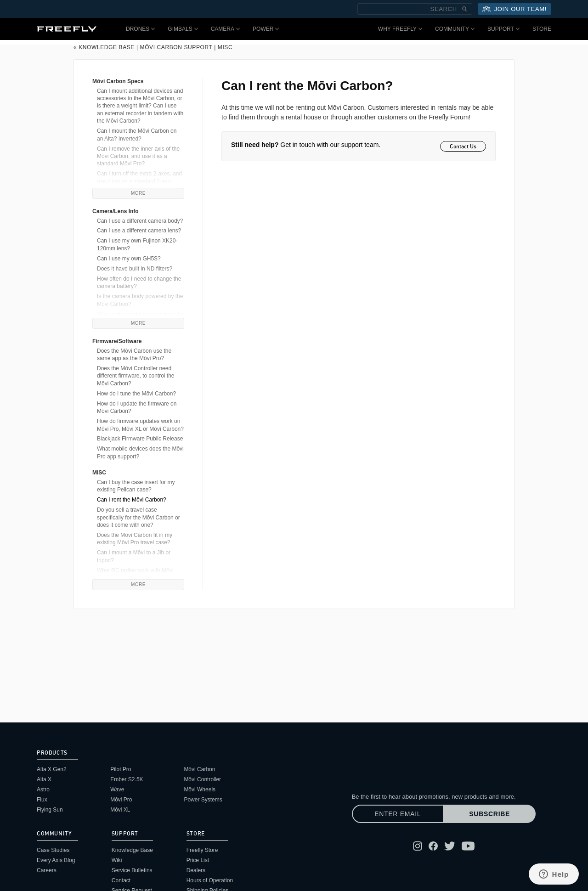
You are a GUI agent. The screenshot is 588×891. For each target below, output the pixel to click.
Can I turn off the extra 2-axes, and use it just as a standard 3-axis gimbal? (139, 181)
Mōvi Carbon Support (176, 47)
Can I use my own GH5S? (129, 259)
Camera (225, 29)
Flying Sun (50, 810)
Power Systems (203, 800)
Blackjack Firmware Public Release (140, 439)
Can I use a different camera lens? (139, 231)
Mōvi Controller (202, 779)
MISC (225, 47)
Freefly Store (202, 850)
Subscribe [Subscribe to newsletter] (489, 814)
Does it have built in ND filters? (135, 269)
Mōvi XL (120, 810)
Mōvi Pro (121, 800)
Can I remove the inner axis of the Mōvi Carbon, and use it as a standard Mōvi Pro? (138, 156)
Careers (47, 870)
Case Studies (53, 850)
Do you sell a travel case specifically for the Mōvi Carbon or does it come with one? (139, 517)
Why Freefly (400, 29)
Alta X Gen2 (52, 769)
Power (266, 29)
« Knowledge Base (104, 47)
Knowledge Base (132, 850)
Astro (43, 789)
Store (542, 29)
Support (503, 29)
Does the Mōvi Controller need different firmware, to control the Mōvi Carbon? (136, 376)
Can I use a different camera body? (140, 221)
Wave (117, 789)
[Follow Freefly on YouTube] (468, 846)
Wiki (117, 860)
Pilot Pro (121, 769)
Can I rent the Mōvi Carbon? (132, 500)
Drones (140, 29)
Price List (198, 860)
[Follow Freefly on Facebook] (433, 846)
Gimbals (183, 29)
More (138, 193)
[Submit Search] (464, 9)
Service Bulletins (132, 870)
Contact (121, 880)
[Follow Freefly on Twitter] (450, 846)
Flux (42, 800)
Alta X (44, 779)
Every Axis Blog (56, 860)
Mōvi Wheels (200, 789)
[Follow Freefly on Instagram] (418, 846)
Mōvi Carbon (199, 769)
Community (455, 29)
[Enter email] (398, 814)
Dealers (196, 870)
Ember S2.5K (127, 779)
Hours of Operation (210, 880)
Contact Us (463, 146)
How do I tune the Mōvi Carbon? (136, 394)
